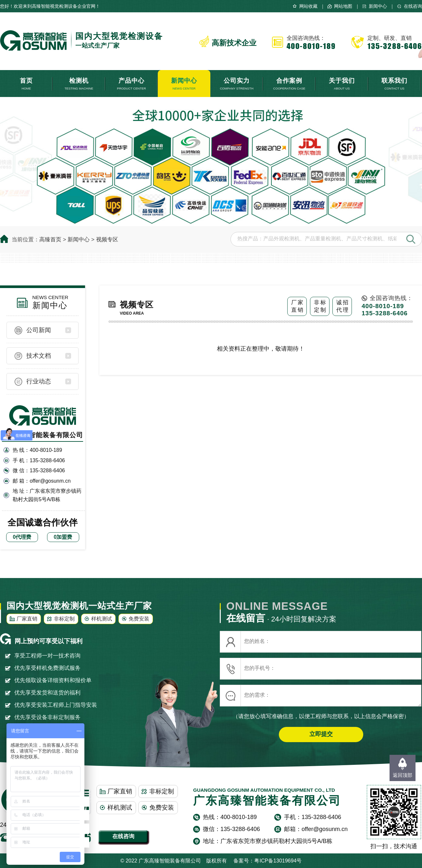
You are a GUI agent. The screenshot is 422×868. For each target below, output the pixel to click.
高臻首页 (50, 240)
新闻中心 (378, 6)
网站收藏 (308, 6)
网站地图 (343, 6)
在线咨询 (413, 6)
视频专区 (107, 240)
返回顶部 (403, 775)
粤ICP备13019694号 (278, 861)
